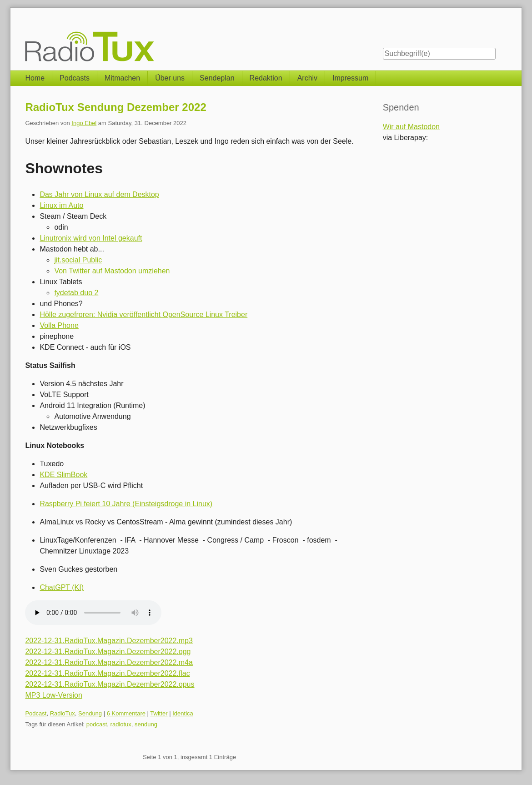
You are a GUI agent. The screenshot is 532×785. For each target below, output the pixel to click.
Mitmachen (122, 78)
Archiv (307, 78)
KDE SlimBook (63, 475)
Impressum (350, 78)
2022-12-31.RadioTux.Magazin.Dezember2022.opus (110, 684)
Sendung (90, 713)
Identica (183, 713)
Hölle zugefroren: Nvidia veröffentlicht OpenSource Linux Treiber (143, 315)
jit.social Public (78, 260)
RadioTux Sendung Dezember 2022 (115, 107)
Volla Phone (59, 325)
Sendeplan (217, 78)
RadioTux (63, 713)
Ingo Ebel (84, 123)
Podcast (36, 713)
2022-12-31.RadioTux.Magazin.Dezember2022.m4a (109, 662)
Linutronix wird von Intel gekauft (91, 238)
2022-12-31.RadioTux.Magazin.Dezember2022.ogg (108, 652)
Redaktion (266, 78)
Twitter (159, 713)
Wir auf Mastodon (411, 127)
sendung (146, 724)
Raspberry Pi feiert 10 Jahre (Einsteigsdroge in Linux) (126, 504)
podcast (97, 724)
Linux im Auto (61, 205)
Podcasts (75, 78)
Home (35, 78)
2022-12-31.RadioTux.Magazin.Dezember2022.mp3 (109, 641)
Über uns (170, 78)
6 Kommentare (126, 713)
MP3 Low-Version (53, 695)
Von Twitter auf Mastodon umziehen (112, 271)
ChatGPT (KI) (62, 587)
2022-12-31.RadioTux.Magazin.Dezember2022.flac (107, 673)
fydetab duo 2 (76, 293)
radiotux (121, 724)
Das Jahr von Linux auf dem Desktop (99, 194)
